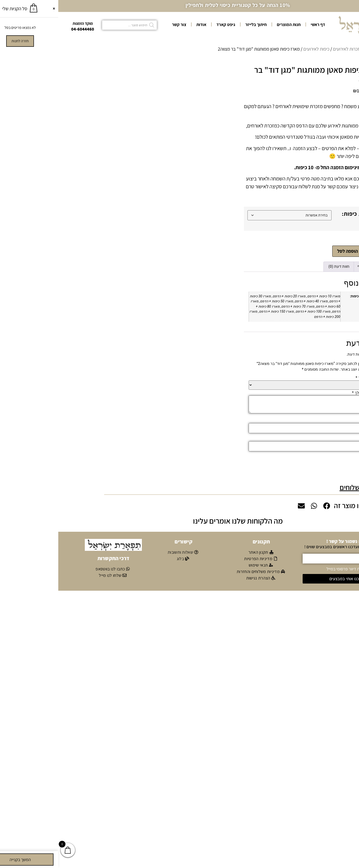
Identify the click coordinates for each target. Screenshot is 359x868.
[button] (180, 487)
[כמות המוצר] (314, 251)
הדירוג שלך (308, 377)
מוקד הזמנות (24, 23)
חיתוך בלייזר (198, 24)
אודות (143, 24)
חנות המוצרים (230, 24)
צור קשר (121, 24)
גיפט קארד (168, 24)
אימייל (312, 438)
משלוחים (294, 487)
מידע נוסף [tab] (307, 266)
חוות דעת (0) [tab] (281, 266)
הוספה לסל (289, 251)
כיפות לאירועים (258, 49)
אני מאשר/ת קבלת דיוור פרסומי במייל (298, 568)
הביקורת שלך (306, 392)
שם (314, 420)
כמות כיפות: (298, 214)
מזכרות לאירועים (289, 49)
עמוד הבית (317, 49)
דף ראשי (260, 24)
